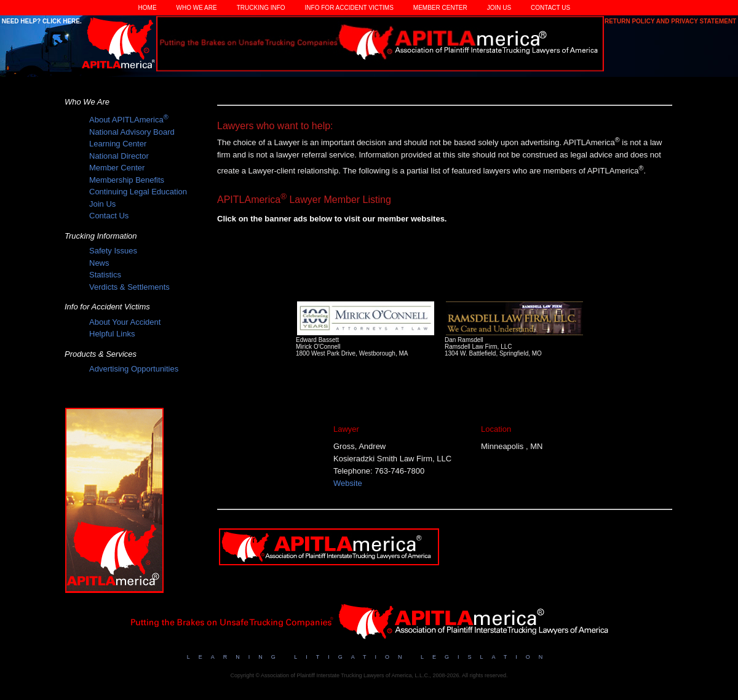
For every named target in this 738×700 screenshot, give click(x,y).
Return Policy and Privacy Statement (671, 21)
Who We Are (197, 8)
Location (496, 429)
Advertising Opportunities (134, 369)
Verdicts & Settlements (129, 287)
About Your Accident (125, 322)
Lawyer (346, 429)
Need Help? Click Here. (41, 21)
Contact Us (550, 8)
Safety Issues (113, 251)
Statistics (105, 275)
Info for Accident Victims (349, 8)
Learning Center (118, 144)
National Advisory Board (132, 132)
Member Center (440, 8)
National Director (119, 156)
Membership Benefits (127, 180)
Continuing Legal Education (138, 192)
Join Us (499, 8)
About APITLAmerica (129, 120)
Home (148, 8)
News (99, 263)
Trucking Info (261, 8)
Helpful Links (112, 334)
